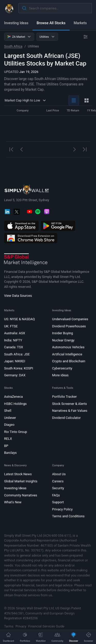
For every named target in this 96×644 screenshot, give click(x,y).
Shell (8, 411)
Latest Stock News (18, 474)
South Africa (13, 46)
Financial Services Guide (46, 626)
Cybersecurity (62, 368)
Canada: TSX (14, 347)
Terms (9, 626)
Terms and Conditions (68, 516)
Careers (58, 481)
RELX (8, 439)
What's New (13, 502)
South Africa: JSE (17, 354)
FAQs (56, 495)
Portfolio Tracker (65, 397)
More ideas (60, 375)
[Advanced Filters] (86, 37)
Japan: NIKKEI (15, 361)
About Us (59, 474)
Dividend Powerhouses (69, 326)
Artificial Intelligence (67, 354)
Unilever (10, 418)
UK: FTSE (11, 326)
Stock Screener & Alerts (70, 404)
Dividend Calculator (67, 418)
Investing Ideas (16, 23)
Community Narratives (21, 495)
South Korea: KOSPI (19, 368)
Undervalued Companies (70, 319)
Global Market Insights (21, 481)
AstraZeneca (13, 397)
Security (58, 488)
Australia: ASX (15, 333)
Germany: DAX (15, 375)
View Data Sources (18, 296)
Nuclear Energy (63, 340)
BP (6, 446)
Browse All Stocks (51, 23)
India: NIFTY (13, 340)
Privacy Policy (62, 509)
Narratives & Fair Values (70, 411)
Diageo (9, 425)
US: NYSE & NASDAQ (19, 319)
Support (58, 502)
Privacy (21, 626)
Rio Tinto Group (15, 432)
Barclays (10, 453)
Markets (80, 23)
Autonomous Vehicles (68, 347)
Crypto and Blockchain (69, 361)
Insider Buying (63, 333)
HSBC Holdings (15, 404)
